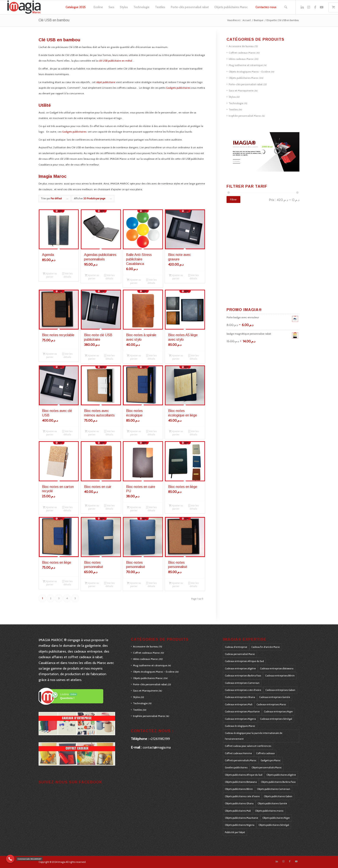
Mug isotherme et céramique (246, 65)
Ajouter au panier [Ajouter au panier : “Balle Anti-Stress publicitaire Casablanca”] (134, 281)
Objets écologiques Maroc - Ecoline (249, 72)
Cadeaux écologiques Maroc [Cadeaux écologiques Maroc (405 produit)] (240, 726)
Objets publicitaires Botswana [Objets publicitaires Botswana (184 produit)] (241, 782)
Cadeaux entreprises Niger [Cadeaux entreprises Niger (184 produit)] (278, 712)
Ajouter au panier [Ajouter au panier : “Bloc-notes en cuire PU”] (134, 509)
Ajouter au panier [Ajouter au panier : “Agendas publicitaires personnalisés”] (92, 277)
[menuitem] (76, 7)
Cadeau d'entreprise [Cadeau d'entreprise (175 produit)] (236, 647)
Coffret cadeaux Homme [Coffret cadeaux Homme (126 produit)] (238, 753)
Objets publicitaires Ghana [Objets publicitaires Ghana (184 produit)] (239, 803)
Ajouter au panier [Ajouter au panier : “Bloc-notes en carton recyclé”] (50, 509)
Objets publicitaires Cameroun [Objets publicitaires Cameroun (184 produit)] (274, 789)
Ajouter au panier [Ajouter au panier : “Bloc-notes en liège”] (176, 507)
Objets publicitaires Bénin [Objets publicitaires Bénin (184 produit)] (239, 789)
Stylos (232, 97)
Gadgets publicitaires (178, 88)
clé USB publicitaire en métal (116, 61)
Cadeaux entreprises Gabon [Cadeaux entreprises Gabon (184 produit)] (280, 690)
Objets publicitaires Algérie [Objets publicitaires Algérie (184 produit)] (281, 775)
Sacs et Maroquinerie (241, 91)
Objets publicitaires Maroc (244, 78)
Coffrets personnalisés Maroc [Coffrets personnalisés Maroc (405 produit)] (241, 760)
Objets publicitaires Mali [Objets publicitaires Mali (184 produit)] (238, 811)
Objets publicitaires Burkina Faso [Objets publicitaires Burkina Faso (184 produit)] (278, 782)
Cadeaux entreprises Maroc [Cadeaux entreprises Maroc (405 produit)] (271, 704)
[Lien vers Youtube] (322, 7)
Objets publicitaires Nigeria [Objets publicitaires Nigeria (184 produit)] (240, 825)
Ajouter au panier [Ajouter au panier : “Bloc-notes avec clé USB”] (50, 433)
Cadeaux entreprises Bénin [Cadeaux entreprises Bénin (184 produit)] (280, 676)
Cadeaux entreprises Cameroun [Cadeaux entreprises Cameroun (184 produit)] (242, 683)
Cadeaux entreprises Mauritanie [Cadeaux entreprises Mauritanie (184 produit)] (242, 712)
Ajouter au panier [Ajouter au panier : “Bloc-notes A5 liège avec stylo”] (176, 357)
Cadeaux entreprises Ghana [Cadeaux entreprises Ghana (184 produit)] (240, 697)
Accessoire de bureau (241, 46)
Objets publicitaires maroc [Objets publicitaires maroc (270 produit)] (269, 811)
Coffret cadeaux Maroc (242, 53)
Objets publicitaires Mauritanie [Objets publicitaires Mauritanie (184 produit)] (242, 818)
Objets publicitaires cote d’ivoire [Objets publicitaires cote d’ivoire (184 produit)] (242, 796)
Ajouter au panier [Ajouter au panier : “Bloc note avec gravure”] (176, 277)
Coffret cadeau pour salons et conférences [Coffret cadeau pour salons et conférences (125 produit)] (248, 746)
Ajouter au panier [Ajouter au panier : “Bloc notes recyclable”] (50, 355)
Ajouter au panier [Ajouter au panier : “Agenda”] (50, 275)
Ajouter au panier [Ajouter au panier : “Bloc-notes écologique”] (134, 433)
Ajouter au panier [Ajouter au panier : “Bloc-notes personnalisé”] (92, 584)
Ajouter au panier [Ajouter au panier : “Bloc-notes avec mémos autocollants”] (92, 433)
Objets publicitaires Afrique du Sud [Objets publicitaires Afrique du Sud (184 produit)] (244, 775)
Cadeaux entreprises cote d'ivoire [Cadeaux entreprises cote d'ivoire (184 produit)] (243, 690)
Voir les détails (67, 275)
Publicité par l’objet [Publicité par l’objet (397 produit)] (235, 832)
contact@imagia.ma (157, 747)
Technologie (236, 103)
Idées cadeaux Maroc (241, 59)
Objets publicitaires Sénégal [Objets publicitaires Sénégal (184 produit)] (274, 825)
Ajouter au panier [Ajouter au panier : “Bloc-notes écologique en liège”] (176, 433)
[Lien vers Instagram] (309, 7)
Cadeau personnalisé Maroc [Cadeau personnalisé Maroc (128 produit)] (240, 654)
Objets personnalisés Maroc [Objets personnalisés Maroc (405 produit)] (267, 767)
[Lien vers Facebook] (315, 7)
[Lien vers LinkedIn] (302, 7)
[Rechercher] (286, 7)
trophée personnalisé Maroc (245, 116)
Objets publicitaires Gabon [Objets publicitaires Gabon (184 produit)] (278, 796)
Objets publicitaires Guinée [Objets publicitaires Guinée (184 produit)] (272, 803)
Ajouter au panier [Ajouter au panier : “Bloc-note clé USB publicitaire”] (92, 357)
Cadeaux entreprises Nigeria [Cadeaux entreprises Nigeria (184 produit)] (240, 719)
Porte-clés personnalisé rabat (246, 84)
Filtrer (233, 199)
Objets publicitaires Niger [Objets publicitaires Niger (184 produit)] (276, 818)
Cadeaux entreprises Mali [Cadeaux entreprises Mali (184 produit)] (239, 704)
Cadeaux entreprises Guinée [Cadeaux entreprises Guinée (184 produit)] (275, 697)
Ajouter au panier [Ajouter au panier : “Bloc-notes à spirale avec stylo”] (134, 357)
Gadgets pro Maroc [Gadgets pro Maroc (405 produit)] (271, 760)
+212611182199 (160, 739)
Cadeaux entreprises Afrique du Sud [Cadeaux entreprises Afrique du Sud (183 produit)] (244, 661)
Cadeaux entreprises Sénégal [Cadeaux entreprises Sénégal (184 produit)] (276, 719)
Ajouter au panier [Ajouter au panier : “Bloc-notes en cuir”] (92, 507)
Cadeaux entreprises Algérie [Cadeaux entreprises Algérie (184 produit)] (240, 668)
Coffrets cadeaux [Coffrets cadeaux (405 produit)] (265, 753)
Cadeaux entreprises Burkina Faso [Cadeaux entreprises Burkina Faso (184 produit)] (243, 676)
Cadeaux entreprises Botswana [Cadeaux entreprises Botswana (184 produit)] (277, 668)
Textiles (233, 109)
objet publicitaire (106, 82)
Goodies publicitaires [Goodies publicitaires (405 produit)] (236, 767)
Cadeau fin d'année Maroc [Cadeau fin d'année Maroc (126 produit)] (266, 647)
